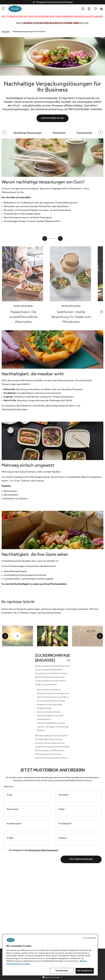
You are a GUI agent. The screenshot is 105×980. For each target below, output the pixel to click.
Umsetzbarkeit (84, 133)
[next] (100, 636)
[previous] (5, 636)
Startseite (6, 32)
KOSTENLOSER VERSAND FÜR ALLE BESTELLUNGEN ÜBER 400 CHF (52, 23)
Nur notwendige (90, 938)
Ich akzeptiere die (34, 850)
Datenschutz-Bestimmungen (43, 850)
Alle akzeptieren (85, 971)
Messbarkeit (59, 133)
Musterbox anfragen (81, 859)
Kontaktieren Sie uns (52, 118)
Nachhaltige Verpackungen (28, 133)
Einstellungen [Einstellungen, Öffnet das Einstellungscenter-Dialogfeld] (62, 971)
